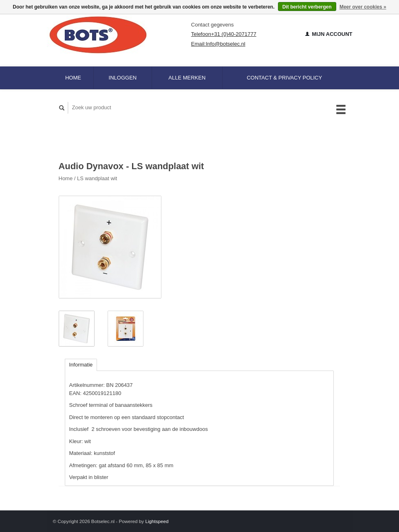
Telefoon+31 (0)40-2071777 (224, 34)
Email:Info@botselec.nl (218, 44)
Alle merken (187, 78)
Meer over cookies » (363, 7)
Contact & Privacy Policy (284, 78)
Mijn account (329, 34)
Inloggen (123, 78)
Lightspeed (157, 521)
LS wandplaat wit (97, 178)
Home (73, 78)
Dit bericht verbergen (307, 7)
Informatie (81, 365)
